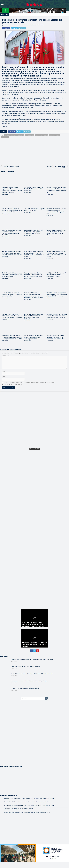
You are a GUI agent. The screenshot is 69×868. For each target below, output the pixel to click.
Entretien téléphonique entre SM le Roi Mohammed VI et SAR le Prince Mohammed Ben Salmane (12, 253)
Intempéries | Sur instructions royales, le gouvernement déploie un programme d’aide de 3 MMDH (12, 337)
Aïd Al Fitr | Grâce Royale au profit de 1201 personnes (34, 210)
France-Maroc (30, 135)
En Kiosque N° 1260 (35, 449)
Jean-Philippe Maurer (42, 135)
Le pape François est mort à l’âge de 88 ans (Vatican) (25, 688)
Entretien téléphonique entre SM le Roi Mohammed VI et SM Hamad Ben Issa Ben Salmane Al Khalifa (34, 254)
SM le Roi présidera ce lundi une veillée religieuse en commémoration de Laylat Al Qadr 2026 (12, 233)
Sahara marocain (55, 135)
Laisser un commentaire (38, 25)
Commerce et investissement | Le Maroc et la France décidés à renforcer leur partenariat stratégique (34, 644)
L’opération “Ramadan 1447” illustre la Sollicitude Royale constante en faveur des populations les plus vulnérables (34, 295)
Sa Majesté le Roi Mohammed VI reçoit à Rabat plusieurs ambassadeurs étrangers (56, 275)
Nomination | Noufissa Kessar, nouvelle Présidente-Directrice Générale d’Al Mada (32, 659)
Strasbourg (5, 137)
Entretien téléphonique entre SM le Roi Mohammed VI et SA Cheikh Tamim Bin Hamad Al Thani (56, 233)
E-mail (4, 377)
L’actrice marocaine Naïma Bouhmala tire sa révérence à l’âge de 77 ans (30, 681)
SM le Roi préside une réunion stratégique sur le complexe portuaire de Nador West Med (55, 337)
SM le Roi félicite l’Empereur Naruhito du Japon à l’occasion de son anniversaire (12, 294)
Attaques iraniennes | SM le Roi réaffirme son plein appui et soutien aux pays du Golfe (34, 232)
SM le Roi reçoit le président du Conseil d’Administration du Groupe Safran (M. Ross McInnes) (34, 317)
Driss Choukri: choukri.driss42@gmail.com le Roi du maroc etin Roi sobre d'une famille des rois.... (30, 805)
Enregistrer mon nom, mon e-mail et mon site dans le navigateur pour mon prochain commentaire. (29, 382)
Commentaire (6, 355)
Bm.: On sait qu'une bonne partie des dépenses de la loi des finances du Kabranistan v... (27, 812)
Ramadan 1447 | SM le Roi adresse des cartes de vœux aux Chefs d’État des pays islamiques (12, 316)
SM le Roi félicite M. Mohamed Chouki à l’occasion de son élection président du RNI (33, 337)
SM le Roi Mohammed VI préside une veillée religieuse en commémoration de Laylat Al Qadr (56, 211)
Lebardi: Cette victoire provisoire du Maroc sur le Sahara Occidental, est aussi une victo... (27, 802)
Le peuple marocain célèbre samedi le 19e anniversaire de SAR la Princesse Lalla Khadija (33, 275)
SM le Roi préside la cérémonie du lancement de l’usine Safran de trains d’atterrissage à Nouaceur (57, 316)
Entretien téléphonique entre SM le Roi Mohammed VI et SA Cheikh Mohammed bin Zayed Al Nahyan (56, 254)
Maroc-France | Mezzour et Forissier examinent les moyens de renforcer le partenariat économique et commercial (33, 624)
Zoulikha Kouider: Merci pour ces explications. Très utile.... (19, 809)
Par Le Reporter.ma (8, 25)
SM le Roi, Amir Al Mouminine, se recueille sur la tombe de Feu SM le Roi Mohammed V (12, 275)
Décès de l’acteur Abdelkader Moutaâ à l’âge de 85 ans (25, 666)
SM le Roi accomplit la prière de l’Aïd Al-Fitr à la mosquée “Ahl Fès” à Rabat (34, 189)
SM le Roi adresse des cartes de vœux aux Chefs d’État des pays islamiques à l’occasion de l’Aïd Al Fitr (56, 190)
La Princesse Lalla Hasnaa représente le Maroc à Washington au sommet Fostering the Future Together (12, 190)
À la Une (26, 25)
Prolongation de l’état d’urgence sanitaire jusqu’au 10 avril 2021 (56, 167)
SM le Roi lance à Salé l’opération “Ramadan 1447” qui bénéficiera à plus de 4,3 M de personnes (57, 294)
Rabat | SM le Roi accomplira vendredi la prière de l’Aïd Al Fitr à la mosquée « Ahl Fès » (12, 210)
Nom (4, 371)
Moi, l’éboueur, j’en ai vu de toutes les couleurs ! (13, 167)
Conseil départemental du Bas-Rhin (14, 135)
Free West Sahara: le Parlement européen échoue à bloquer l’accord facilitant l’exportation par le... (30, 799)
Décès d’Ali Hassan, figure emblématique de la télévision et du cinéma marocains (32, 674)
